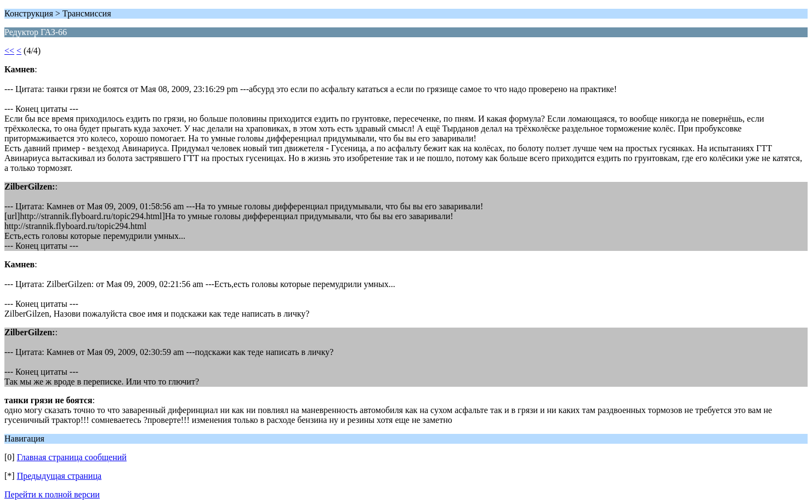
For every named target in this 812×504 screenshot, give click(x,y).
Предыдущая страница (59, 476)
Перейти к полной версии (52, 494)
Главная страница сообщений (72, 457)
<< (9, 51)
